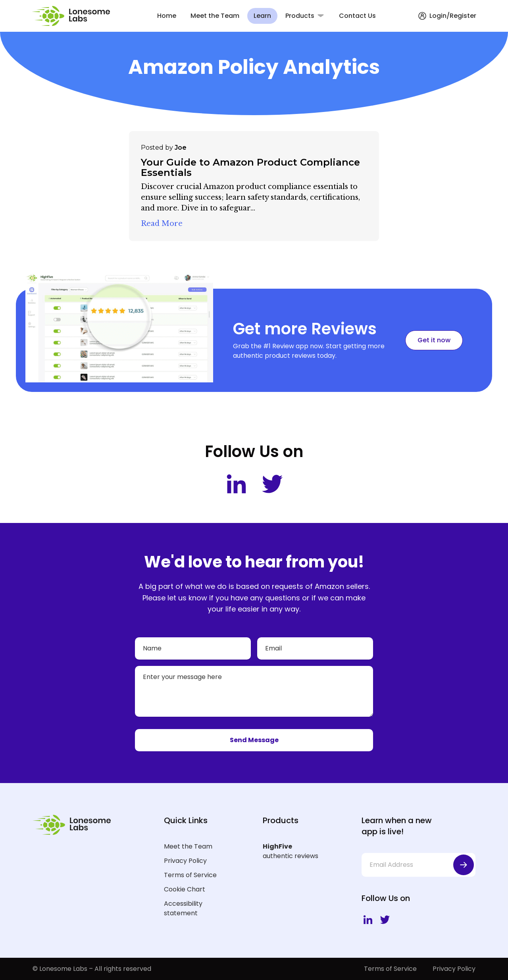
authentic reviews (299, 851)
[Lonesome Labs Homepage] (73, 16)
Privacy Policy (185, 861)
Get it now (434, 340)
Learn (262, 16)
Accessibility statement (183, 908)
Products (300, 16)
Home (167, 16)
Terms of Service (190, 875)
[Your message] (254, 691)
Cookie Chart (185, 889)
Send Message (254, 740)
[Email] (315, 648)
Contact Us (357, 16)
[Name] (193, 648)
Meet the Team (215, 16)
